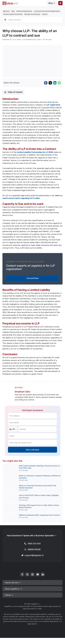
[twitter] (27, 574)
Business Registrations (24, 11)
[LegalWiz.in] (11, 2)
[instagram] (32, 574)
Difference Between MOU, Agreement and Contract (40, 515)
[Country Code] (13, 429)
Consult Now (33, 278)
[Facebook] (46, 83)
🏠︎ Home (6, 11)
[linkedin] (43, 574)
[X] (50, 83)
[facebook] (22, 574)
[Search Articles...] (32, 20)
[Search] (5, 20)
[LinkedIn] (55, 83)
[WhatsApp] (59, 83)
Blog (13, 11)
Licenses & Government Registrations (47, 11)
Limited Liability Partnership (13, 14)
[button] (13, 92)
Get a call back (32, 450)
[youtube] (38, 574)
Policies (45, 14)
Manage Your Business (32, 14)
